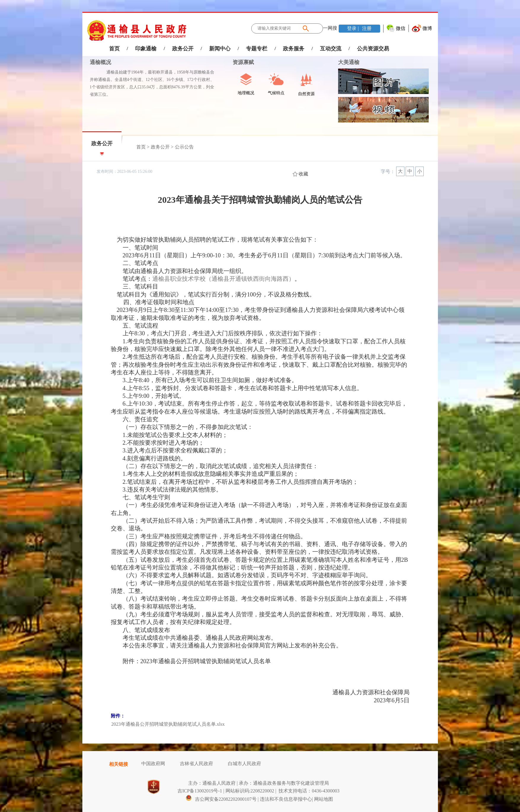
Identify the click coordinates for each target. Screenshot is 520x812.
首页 (114, 49)
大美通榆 (349, 62)
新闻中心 (220, 49)
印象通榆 (146, 49)
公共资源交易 (373, 49)
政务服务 (294, 49)
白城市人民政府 (244, 764)
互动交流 (331, 49)
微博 (427, 28)
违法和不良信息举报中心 (286, 799)
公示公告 (184, 147)
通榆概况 (100, 62)
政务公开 (183, 49)
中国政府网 (153, 764)
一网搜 (330, 28)
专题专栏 (257, 49)
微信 (401, 28)
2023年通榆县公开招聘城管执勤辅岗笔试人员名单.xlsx (168, 724)
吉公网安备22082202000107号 (221, 799)
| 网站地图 (323, 799)
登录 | (353, 28)
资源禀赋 (240, 62)
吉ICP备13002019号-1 (200, 791)
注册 (366, 28)
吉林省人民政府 (196, 764)
